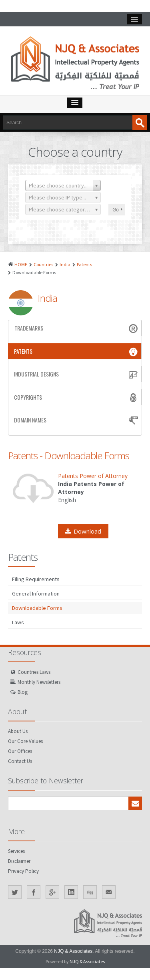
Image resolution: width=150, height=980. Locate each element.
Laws (18, 622)
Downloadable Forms (37, 608)
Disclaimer (19, 861)
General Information (36, 594)
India (65, 264)
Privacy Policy (23, 871)
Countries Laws (34, 672)
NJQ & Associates (73, 951)
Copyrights (77, 397)
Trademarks (77, 328)
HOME (21, 264)
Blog (23, 692)
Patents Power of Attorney (93, 476)
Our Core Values (25, 741)
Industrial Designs (77, 374)
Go (117, 210)
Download (83, 531)
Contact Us (20, 761)
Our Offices (20, 751)
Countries (43, 264)
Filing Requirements (36, 579)
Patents (84, 264)
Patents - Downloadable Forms (69, 455)
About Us (18, 731)
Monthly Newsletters (39, 682)
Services (16, 851)
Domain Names (77, 420)
